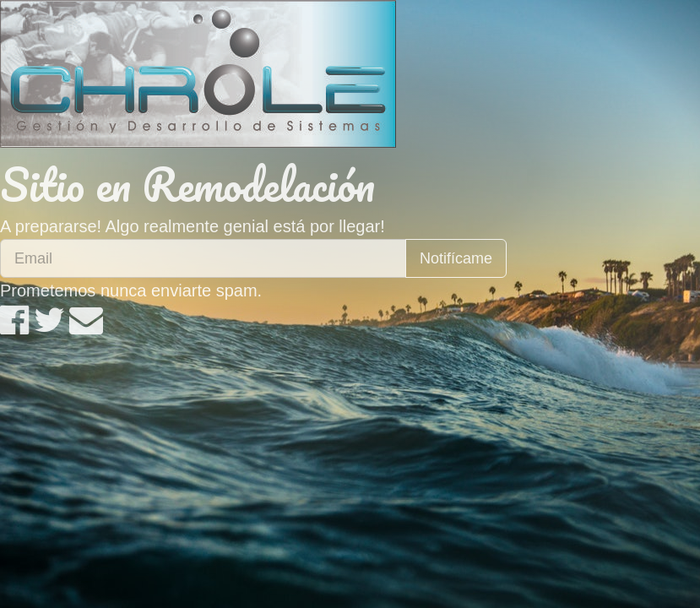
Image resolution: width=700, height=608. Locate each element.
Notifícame (456, 258)
